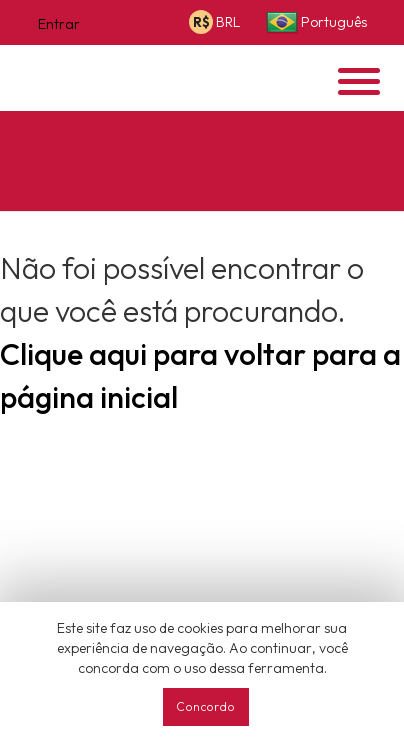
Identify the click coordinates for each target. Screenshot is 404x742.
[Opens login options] (52, 23)
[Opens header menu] (359, 81)
